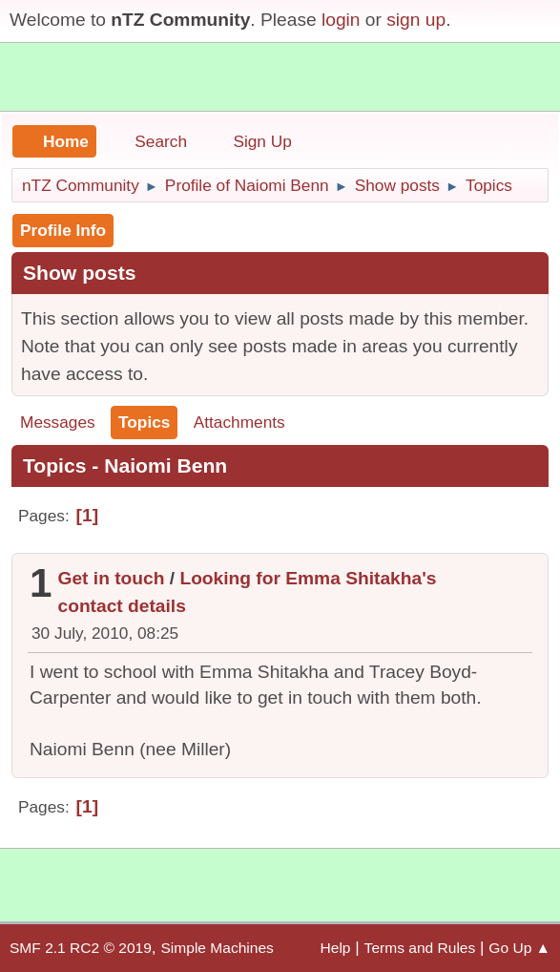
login (341, 20)
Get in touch (112, 578)
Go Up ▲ (519, 948)
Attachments (239, 422)
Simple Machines (217, 948)
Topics (144, 422)
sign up (416, 20)
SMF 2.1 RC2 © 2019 (81, 948)
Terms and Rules (420, 948)
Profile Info (63, 230)
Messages (58, 422)
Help (336, 948)
